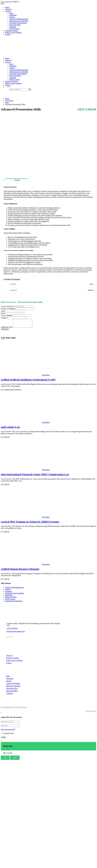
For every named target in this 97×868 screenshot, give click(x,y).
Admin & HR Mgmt (13, 685)
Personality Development (18, 23)
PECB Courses (15, 29)
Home (7, 7)
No (5, 759)
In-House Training (11, 31)
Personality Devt (12, 690)
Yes (15, 759)
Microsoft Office (15, 25)
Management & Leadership (19, 21)
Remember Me (7, 735)
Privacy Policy (91, 713)
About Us (8, 9)
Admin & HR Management (19, 19)
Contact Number (7, 315)
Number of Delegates (8, 309)
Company (4, 318)
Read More (46, 377)
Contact (8, 34)
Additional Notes (7, 329)
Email (3, 313)
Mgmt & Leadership (13, 688)
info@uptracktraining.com (15, 633)
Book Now (5, 331)
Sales (11, 13)
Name (3, 311)
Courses (8, 11)
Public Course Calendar (13, 32)
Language (13, 27)
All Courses (9, 101)
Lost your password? (8, 731)
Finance (12, 17)
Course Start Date (7, 306)
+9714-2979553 (12, 630)
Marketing (13, 15)
